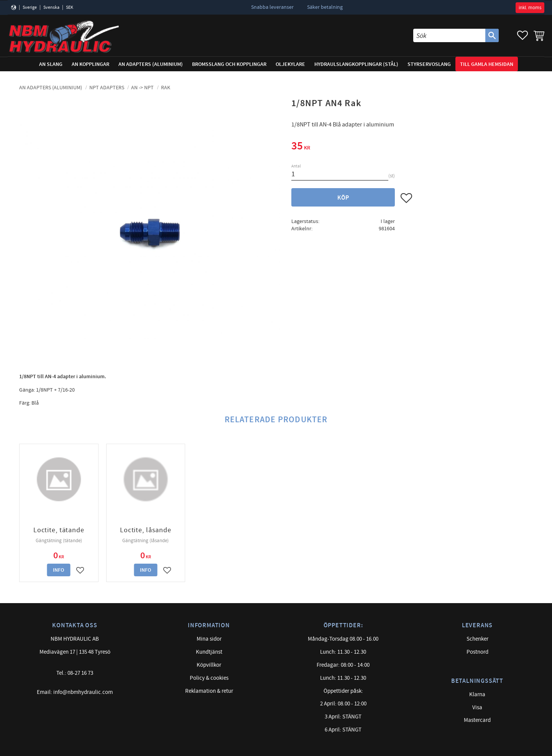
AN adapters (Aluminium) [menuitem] (151, 64)
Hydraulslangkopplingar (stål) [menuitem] (356, 64)
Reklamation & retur (209, 691)
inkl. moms (530, 8)
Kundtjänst (209, 652)
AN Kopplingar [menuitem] (90, 64)
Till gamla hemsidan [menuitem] (487, 64)
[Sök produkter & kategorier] (449, 35)
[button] (522, 35)
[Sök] (492, 35)
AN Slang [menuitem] (51, 64)
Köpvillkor (209, 665)
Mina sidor (209, 639)
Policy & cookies (209, 678)
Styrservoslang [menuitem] (429, 64)
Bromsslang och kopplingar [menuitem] (229, 64)
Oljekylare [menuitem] (290, 64)
